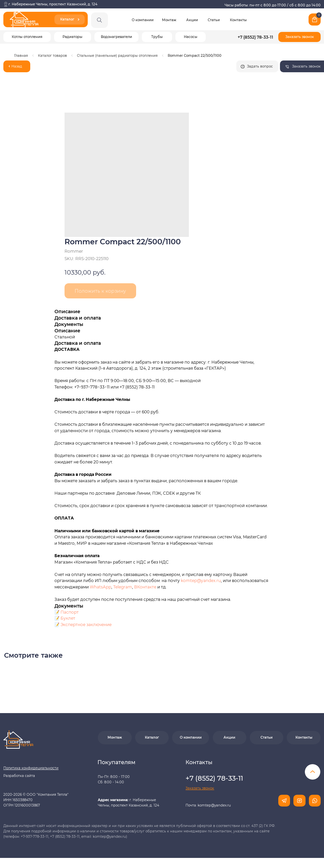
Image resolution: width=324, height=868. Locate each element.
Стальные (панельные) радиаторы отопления (117, 56)
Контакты (238, 20)
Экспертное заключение (86, 625)
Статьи (214, 20)
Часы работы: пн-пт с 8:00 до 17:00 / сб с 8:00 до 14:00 (273, 5)
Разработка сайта (19, 776)
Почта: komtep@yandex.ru (208, 805)
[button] (299, 37)
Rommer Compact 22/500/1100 (195, 56)
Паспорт (70, 612)
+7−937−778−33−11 (92, 387)
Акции (192, 20)
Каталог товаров (52, 56)
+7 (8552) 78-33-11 (255, 37)
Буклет (68, 618)
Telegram (123, 587)
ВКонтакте (146, 587)
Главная (21, 56)
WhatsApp (100, 587)
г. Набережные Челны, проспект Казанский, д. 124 (53, 4)
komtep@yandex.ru (201, 581)
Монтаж (169, 20)
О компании (143, 20)
